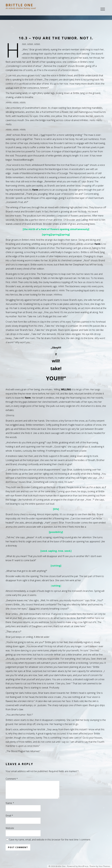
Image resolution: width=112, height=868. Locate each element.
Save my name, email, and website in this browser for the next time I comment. (50, 843)
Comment (12, 779)
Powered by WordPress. (78, 866)
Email (9, 819)
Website (10, 832)
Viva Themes (104, 866)
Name (10, 807)
